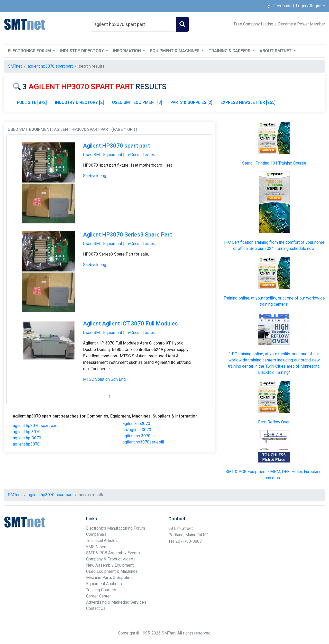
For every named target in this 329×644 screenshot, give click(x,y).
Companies (96, 534)
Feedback (279, 6)
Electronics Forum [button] (30, 51)
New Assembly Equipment (110, 565)
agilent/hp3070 (136, 424)
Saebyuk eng (95, 176)
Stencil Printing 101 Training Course (274, 163)
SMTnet (15, 66)
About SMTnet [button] (276, 51)
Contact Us (96, 608)
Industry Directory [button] (83, 51)
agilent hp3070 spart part (35, 426)
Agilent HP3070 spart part (116, 146)
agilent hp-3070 (27, 438)
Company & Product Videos (111, 559)
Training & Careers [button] (230, 51)
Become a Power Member (302, 24)
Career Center (98, 596)
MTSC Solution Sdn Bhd (104, 379)
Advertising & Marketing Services (116, 602)
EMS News (96, 547)
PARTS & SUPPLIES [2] (191, 102)
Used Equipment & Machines (112, 571)
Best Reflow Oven (274, 422)
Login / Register (310, 6)
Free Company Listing (254, 24)
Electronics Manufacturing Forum (116, 528)
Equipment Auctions (104, 584)
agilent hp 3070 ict (139, 436)
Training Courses (101, 590)
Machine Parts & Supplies (109, 578)
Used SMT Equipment (103, 155)
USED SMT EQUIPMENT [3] (137, 102)
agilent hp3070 (26, 444)
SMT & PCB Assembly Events (113, 553)
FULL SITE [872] (32, 102)
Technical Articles (102, 541)
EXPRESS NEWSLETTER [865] (248, 102)
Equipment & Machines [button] (175, 51)
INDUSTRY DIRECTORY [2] (79, 102)
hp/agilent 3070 (137, 430)
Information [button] (127, 51)
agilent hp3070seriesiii (143, 442)
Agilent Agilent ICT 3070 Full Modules (130, 324)
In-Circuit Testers (141, 155)
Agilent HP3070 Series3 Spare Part (127, 235)
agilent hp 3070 (27, 432)
